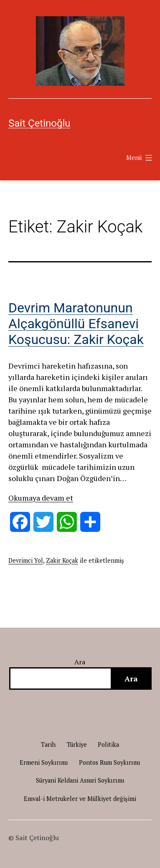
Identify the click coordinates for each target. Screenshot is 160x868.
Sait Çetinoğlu (39, 123)
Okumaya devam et (41, 498)
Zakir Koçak (62, 560)
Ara (80, 662)
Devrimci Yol (26, 560)
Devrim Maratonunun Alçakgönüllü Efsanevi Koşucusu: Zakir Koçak (76, 324)
